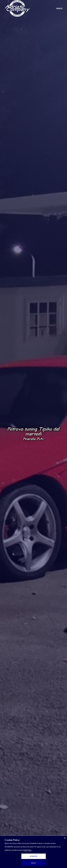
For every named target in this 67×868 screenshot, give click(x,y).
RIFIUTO (34, 863)
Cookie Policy (27, 850)
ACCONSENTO (33, 856)
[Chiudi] (65, 838)
